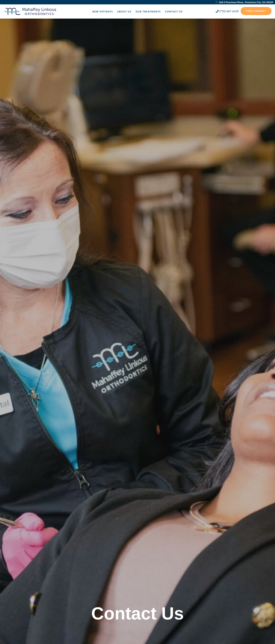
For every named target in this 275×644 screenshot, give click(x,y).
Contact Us (174, 12)
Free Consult (256, 11)
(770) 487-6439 (227, 11)
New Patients (103, 12)
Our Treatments (148, 12)
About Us (124, 12)
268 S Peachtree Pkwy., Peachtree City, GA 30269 (244, 2)
